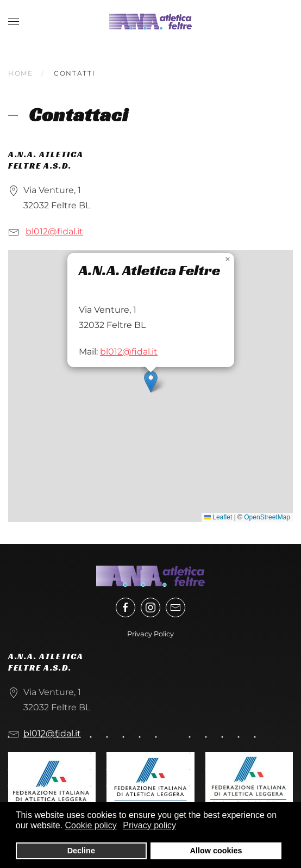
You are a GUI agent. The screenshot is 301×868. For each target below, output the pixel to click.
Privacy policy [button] (149, 825)
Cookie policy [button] (91, 825)
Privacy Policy (150, 634)
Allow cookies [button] (216, 851)
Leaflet (218, 517)
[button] (14, 22)
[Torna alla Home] (150, 22)
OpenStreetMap (267, 517)
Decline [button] (81, 851)
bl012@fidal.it (54, 231)
